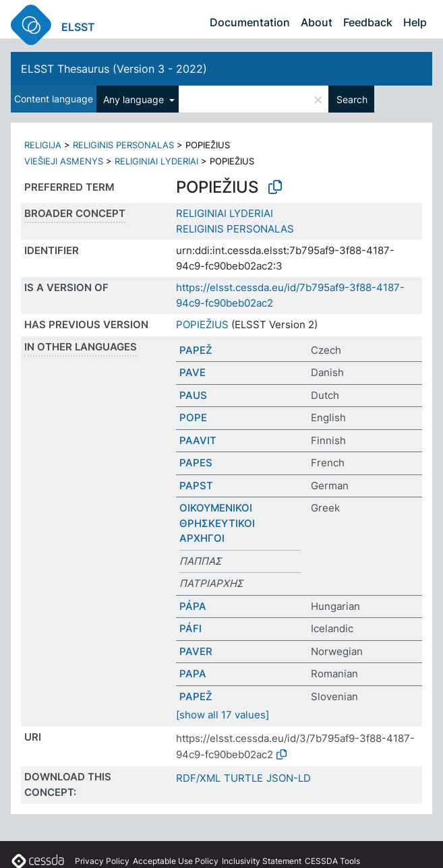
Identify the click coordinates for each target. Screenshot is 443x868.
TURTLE (243, 778)
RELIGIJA (43, 145)
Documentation (250, 22)
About (317, 22)
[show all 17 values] (223, 715)
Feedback (368, 22)
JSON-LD (289, 778)
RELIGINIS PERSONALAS (123, 145)
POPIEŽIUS (202, 324)
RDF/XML (198, 778)
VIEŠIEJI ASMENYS (64, 161)
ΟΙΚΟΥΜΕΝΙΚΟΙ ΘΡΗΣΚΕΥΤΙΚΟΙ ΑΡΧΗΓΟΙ (217, 523)
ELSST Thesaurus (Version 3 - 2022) (114, 69)
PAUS (193, 395)
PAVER (196, 651)
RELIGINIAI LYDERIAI (156, 161)
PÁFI (190, 628)
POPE (193, 417)
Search (352, 99)
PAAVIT (198, 440)
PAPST (196, 486)
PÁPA (193, 606)
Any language (135, 99)
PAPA (193, 674)
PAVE (193, 372)
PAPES (196, 463)
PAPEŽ (196, 350)
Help (415, 22)
